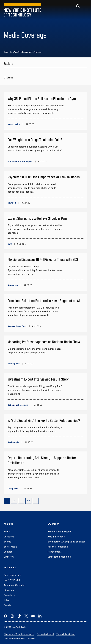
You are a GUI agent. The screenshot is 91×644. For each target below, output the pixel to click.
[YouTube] (33, 616)
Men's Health (14, 124)
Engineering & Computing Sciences (66, 542)
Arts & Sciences (56, 537)
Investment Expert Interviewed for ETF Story (38, 379)
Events (7, 542)
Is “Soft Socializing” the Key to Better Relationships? (44, 420)
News (7, 531)
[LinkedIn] (40, 616)
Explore (8, 63)
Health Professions (58, 547)
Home (6, 52)
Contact (8, 552)
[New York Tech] (22, 10)
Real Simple (13, 442)
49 (28, 501)
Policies (31, 639)
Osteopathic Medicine (59, 557)
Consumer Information (14, 639)
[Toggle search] (78, 6)
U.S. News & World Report (20, 161)
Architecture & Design (59, 531)
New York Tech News (19, 52)
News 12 (12, 203)
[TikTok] (19, 616)
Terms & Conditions (66, 634)
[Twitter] (26, 616)
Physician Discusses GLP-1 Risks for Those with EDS (43, 259)
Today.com (13, 488)
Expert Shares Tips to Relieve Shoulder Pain (37, 218)
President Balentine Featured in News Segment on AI (44, 301)
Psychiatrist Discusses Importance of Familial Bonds (44, 177)
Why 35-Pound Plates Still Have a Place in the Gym (42, 98)
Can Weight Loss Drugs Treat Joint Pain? (35, 140)
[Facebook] (5, 616)
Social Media (11, 547)
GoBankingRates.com (18, 405)
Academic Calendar (14, 585)
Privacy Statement (45, 634)
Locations (9, 537)
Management (54, 552)
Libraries (9, 590)
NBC (10, 244)
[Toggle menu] (85, 6)
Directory (9, 557)
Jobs (6, 600)
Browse (9, 77)
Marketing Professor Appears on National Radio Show (44, 342)
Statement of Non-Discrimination (19, 634)
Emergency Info (12, 575)
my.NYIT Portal (12, 580)
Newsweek (13, 285)
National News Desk (17, 326)
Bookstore (9, 595)
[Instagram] (12, 616)
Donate (8, 605)
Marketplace (14, 364)
